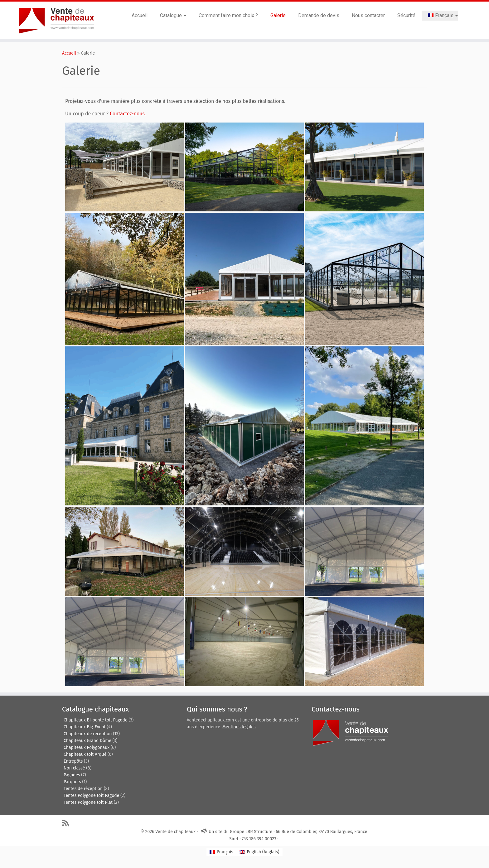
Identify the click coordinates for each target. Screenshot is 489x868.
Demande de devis (319, 15)
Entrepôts (73, 761)
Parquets (72, 782)
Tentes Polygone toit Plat (88, 802)
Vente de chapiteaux (175, 832)
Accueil (140, 15)
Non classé (74, 768)
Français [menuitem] (225, 852)
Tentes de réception (83, 789)
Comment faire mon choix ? (228, 15)
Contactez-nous (128, 114)
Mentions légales (239, 727)
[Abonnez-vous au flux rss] (68, 823)
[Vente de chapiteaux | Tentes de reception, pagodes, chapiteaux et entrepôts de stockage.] (56, 20)
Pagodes (72, 775)
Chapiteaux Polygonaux (87, 747)
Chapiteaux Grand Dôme (87, 741)
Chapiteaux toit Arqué (85, 754)
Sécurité (406, 15)
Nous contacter (368, 15)
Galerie (278, 15)
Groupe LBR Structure (251, 832)
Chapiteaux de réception (88, 734)
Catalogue (173, 15)
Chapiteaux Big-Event (85, 727)
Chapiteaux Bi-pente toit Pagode (96, 720)
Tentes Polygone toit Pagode (91, 796)
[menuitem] (440, 16)
